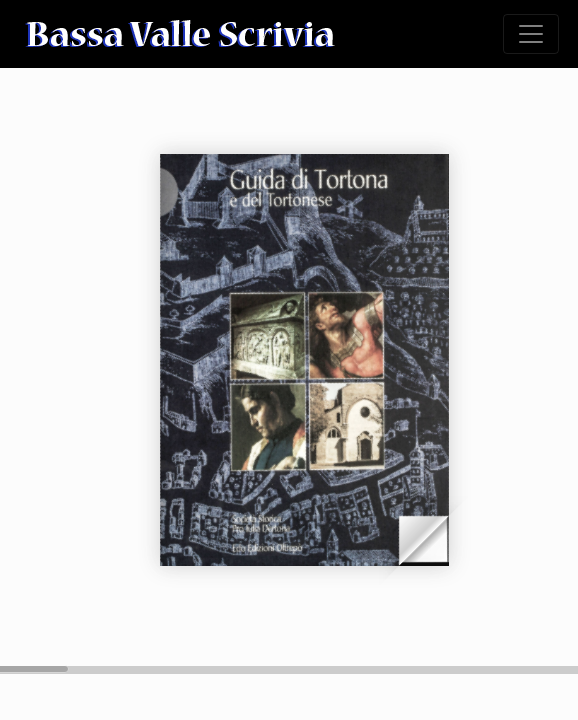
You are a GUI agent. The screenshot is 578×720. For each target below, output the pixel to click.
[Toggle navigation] (531, 34)
